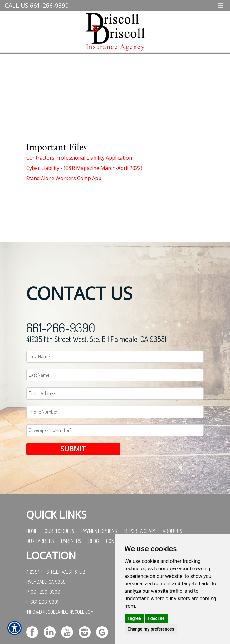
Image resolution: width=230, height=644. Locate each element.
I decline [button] (156, 618)
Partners (71, 541)
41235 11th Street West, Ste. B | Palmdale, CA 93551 (96, 339)
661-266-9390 (61, 327)
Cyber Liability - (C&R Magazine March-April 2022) (84, 168)
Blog (94, 541)
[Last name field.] (115, 375)
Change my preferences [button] (151, 629)
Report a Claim (140, 531)
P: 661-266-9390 (43, 592)
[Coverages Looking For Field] (115, 430)
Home (32, 531)
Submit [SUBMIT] (73, 449)
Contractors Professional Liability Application (79, 158)
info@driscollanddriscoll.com (60, 612)
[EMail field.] (115, 393)
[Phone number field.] (115, 412)
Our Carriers (40, 541)
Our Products (59, 531)
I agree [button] (134, 618)
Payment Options (99, 531)
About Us (172, 531)
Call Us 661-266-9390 (37, 5)
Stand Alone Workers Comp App (64, 178)
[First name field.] (115, 357)
